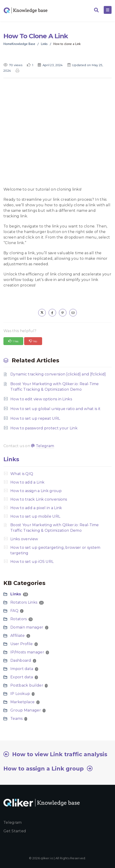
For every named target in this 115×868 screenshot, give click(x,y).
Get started (15, 831)
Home (8, 44)
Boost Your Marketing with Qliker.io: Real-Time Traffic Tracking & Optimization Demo (55, 387)
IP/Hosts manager (27, 652)
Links (44, 44)
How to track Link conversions (39, 499)
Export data (22, 677)
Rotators (19, 619)
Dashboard (21, 660)
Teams (17, 719)
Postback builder (27, 685)
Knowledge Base (23, 44)
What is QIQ (22, 474)
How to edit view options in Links (41, 399)
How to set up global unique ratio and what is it (55, 409)
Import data (22, 669)
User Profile (22, 644)
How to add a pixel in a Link (36, 508)
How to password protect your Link (44, 428)
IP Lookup (20, 694)
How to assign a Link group (36, 491)
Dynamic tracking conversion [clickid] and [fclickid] (58, 374)
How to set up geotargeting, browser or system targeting (55, 550)
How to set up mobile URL (35, 516)
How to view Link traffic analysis (60, 754)
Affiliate (18, 636)
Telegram (45, 446)
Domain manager (27, 627)
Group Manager (26, 710)
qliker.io (47, 858)
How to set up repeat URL (35, 418)
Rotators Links (24, 602)
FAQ (14, 611)
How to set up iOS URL (32, 562)
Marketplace (22, 702)
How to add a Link (27, 482)
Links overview (24, 539)
